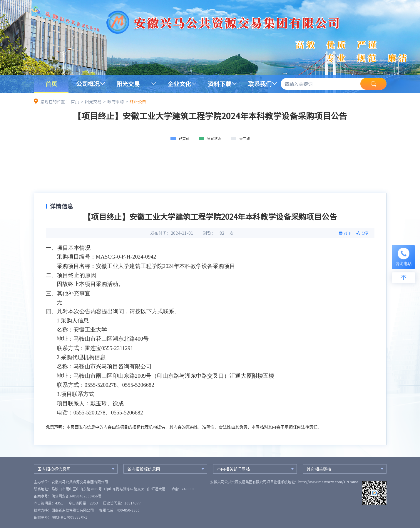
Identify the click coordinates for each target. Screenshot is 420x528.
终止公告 (138, 101)
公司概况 (88, 84)
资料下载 (220, 84)
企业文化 (179, 84)
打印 (348, 233)
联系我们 (260, 84)
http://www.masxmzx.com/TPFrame (328, 482)
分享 (365, 233)
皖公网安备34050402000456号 (76, 496)
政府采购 (116, 101)
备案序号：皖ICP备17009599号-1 (61, 517)
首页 (51, 84)
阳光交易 (128, 84)
